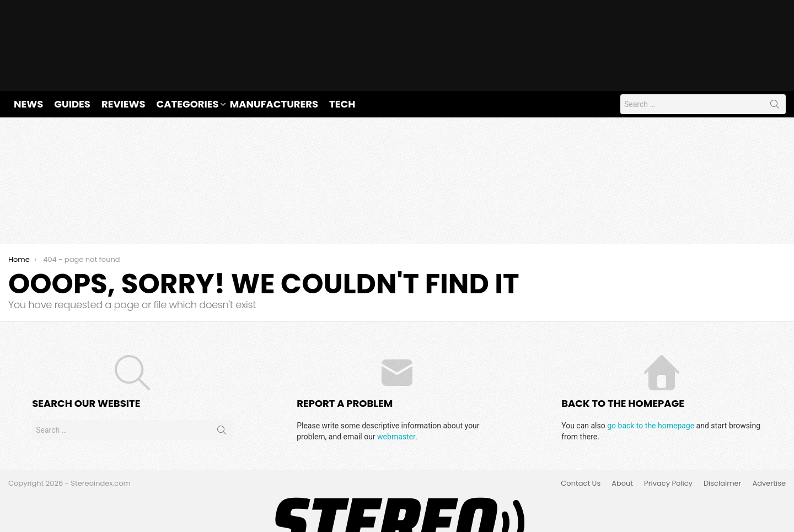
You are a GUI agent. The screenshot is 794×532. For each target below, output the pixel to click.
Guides (72, 68)
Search (775, 70)
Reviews (124, 68)
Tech (342, 68)
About (622, 448)
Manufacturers (274, 68)
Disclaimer (723, 448)
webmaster (396, 400)
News (28, 68)
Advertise (769, 448)
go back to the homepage (651, 389)
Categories (188, 68)
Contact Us (581, 448)
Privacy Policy (668, 448)
